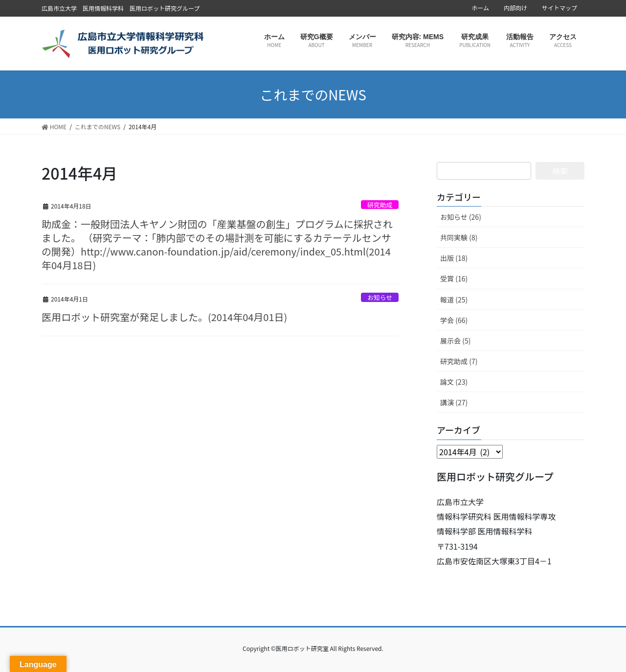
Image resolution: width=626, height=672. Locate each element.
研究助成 (380, 205)
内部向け (515, 8)
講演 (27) (454, 402)
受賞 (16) (454, 278)
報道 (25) (454, 300)
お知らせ (380, 297)
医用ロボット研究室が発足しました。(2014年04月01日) (164, 317)
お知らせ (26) (461, 217)
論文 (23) (454, 382)
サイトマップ (559, 8)
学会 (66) (454, 320)
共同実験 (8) (459, 237)
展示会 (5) (455, 341)
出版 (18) (454, 258)
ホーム (480, 8)
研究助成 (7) (459, 361)
